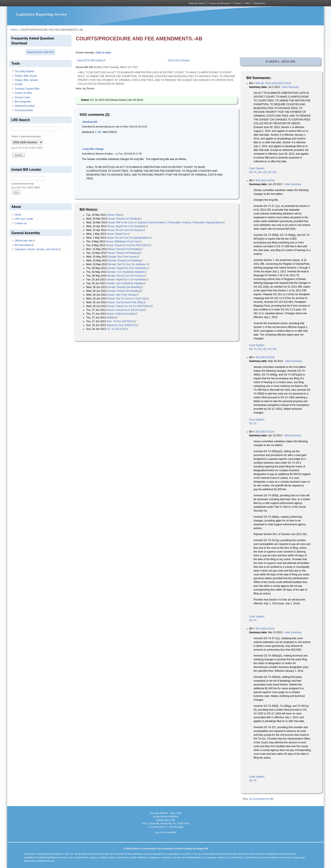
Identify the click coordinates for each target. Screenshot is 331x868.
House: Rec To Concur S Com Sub (128, 299)
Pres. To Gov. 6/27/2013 (121, 321)
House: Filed (115, 215)
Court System (257, 168)
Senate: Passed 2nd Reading (125, 287)
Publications (259, 3)
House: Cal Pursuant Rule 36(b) (127, 302)
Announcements (24, 110)
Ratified (112, 318)
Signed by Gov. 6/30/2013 (122, 325)
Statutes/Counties (25, 106)
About (18, 215)
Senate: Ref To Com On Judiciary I (129, 264)
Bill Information (24, 245)
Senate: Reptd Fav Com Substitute (128, 268)
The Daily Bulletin (24, 71)
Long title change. (93, 149)
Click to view (103, 53)
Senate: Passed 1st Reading (125, 261)
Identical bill (90, 122)
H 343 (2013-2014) (264, 180)
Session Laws (22, 97)
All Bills (19, 84)
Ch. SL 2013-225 (117, 329)
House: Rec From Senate (123, 295)
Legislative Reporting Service (42, 14)
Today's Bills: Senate (26, 80)
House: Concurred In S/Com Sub (126, 310)
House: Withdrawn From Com (124, 242)
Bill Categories (23, 102)
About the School (197, 3)
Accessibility (170, 832)
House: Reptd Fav (118, 234)
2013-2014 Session (179, 60)
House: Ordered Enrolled (122, 314)
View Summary (290, 87)
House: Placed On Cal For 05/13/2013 (128, 245)
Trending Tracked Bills (27, 89)
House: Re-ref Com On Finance (126, 230)
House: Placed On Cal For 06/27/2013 (130, 306)
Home (14, 30)
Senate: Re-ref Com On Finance (127, 276)
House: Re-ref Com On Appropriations (129, 238)
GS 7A (253, 172)
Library (238, 3)
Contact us (21, 223)
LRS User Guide (24, 219)
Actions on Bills (23, 93)
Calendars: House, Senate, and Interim (38, 249)
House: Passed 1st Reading (125, 219)
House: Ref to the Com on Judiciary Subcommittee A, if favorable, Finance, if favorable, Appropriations (166, 222)
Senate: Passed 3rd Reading (125, 291)
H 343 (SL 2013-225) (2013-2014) (272, 83)
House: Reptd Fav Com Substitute (128, 226)
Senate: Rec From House (124, 257)
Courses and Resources (220, 3)
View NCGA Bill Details (91, 60)
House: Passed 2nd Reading (125, 249)
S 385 (98, 132)
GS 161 (272, 172)
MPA (247, 3)
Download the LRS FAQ (40, 52)
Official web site (25, 241)
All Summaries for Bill (261, 799)
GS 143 (262, 172)
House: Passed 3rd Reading (124, 253)
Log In (158, 832)
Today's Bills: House (26, 76)
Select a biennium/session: (26, 136)
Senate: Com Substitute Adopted (127, 272)
